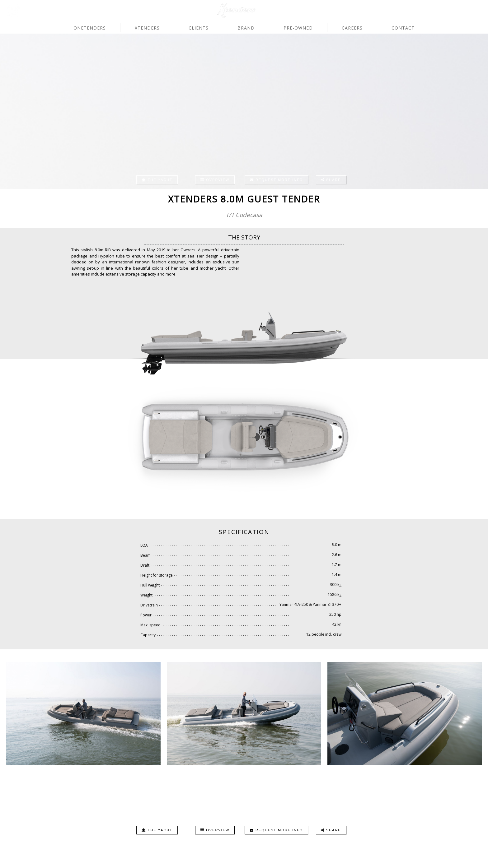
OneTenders (90, 28)
